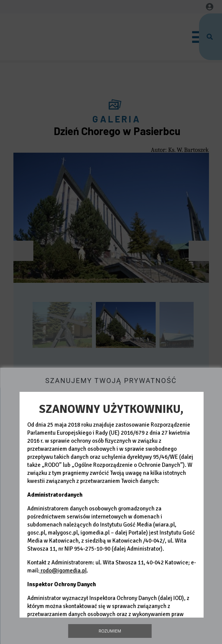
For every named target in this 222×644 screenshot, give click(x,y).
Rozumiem (110, 631)
